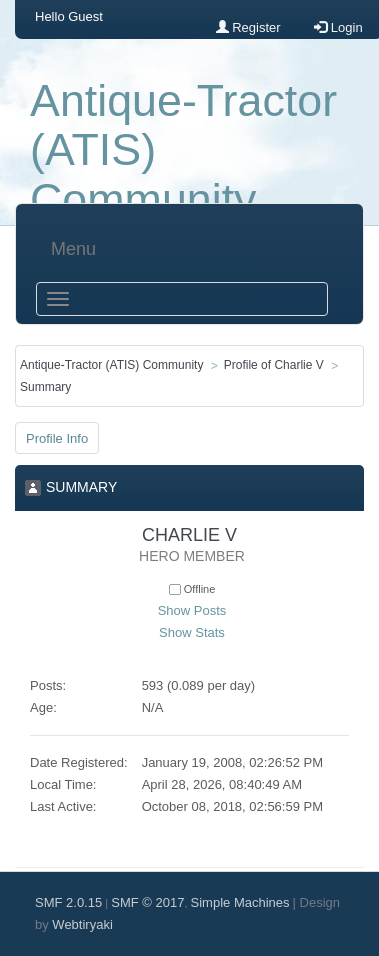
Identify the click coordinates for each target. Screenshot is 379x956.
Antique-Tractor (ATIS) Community (183, 150)
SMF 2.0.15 (68, 902)
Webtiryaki (82, 924)
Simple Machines (240, 902)
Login (338, 27)
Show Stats (192, 632)
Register (248, 27)
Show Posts (192, 610)
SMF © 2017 (147, 902)
